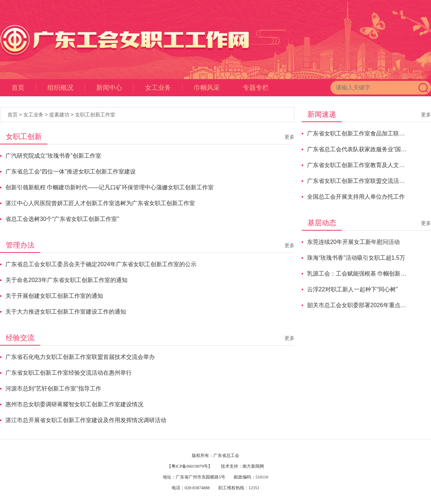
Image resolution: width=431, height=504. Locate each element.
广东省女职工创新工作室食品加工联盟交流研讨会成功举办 (358, 133)
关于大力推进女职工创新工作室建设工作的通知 (66, 312)
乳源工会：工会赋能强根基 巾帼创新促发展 (358, 274)
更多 (289, 137)
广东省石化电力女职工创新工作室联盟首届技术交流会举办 (80, 357)
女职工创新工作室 (95, 115)
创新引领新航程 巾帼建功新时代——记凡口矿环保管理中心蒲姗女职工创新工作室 (110, 187)
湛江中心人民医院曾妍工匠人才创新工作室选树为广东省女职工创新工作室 (100, 203)
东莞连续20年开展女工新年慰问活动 (353, 242)
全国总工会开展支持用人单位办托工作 (356, 197)
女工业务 (164, 88)
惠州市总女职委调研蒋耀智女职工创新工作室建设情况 (74, 404)
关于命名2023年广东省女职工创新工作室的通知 (66, 280)
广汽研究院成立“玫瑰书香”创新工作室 (53, 156)
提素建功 (59, 115)
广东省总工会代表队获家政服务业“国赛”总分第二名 (358, 149)
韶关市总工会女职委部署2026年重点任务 (358, 305)
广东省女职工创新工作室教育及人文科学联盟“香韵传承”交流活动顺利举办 (358, 165)
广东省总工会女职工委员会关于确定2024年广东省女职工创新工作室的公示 (101, 264)
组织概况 (66, 88)
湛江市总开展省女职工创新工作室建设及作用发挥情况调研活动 (86, 420)
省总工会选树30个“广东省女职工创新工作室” (62, 219)
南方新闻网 (253, 466)
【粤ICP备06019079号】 (190, 466)
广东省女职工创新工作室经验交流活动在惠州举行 (69, 373)
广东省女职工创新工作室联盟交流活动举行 (358, 181)
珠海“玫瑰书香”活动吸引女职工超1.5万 (356, 258)
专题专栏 (256, 88)
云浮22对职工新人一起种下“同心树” (352, 289)
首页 (24, 88)
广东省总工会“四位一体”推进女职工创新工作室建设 (71, 172)
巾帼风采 (207, 88)
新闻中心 (115, 88)
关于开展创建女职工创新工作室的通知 (54, 296)
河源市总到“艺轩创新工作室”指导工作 (53, 389)
